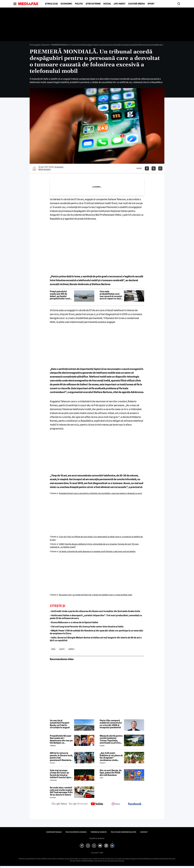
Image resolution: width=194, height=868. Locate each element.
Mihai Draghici (45, 169)
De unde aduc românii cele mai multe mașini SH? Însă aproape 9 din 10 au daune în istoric (61, 791)
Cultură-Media (136, 4)
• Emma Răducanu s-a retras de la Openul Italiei (74, 622)
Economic (66, 4)
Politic (79, 4)
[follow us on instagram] (116, 804)
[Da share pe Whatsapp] (160, 168)
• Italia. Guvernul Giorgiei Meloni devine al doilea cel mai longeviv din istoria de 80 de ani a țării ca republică (96, 639)
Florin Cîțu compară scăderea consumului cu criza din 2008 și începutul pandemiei (111, 724)
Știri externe (93, 4)
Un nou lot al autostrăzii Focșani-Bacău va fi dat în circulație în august (60, 724)
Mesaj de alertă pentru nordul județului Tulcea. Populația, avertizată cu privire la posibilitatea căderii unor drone (111, 739)
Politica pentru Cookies (76, 832)
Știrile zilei (51, 4)
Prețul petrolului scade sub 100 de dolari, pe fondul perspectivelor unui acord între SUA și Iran (61, 295)
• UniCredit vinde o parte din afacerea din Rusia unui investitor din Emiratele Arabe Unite (95, 611)
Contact (144, 832)
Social (107, 4)
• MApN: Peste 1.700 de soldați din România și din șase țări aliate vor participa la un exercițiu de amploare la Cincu (97, 632)
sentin (62, 649)
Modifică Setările (97, 838)
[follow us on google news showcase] (78, 804)
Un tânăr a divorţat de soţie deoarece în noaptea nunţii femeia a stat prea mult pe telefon (97, 551)
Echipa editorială (54, 832)
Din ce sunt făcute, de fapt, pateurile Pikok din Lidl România (111, 773)
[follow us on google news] (59, 804)
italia (53, 649)
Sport (151, 4)
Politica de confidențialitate (124, 832)
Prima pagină (35, 45)
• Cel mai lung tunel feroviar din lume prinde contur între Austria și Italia (87, 627)
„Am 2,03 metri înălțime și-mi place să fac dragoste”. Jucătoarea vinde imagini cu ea (111, 757)
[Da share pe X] (154, 168)
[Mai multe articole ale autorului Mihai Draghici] (34, 168)
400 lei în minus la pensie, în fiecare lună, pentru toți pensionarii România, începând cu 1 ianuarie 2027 (61, 757)
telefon (71, 649)
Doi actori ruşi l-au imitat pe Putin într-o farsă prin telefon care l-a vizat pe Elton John (96, 595)
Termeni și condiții (99, 832)
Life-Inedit (120, 4)
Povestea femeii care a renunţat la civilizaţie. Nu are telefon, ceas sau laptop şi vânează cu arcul (101, 493)
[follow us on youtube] (97, 804)
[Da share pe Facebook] (147, 168)
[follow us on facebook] (135, 804)
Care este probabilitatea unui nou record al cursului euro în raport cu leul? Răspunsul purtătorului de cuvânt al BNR (111, 295)
